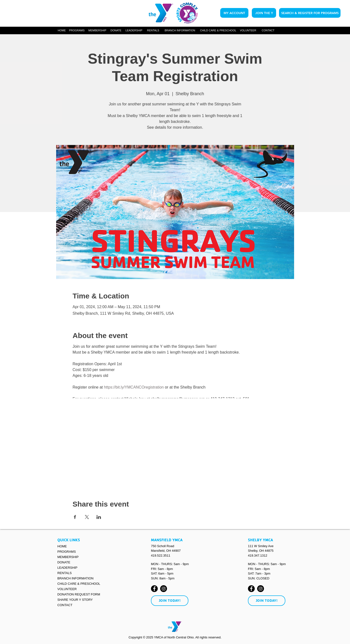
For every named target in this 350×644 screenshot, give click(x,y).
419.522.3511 (161, 555)
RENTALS (65, 573)
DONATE (64, 562)
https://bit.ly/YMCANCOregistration (134, 387)
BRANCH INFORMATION (75, 578)
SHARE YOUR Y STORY (75, 600)
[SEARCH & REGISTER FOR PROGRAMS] (310, 13)
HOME (62, 546)
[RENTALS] (153, 30)
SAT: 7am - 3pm (259, 573)
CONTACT (65, 605)
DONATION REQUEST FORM (79, 594)
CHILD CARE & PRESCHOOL (79, 584)
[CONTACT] (268, 30)
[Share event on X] (87, 517)
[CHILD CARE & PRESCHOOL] (218, 30)
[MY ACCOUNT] (234, 13)
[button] (77, 30)
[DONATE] (116, 30)
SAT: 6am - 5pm (162, 573)
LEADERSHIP (67, 568)
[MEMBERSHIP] (97, 30)
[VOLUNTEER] (248, 30)
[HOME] (62, 30)
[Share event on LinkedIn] (99, 517)
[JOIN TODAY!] (170, 601)
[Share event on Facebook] (75, 517)
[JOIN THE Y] (264, 13)
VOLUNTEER (67, 589)
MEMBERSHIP (68, 557)
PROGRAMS (67, 552)
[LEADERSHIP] (134, 30)
